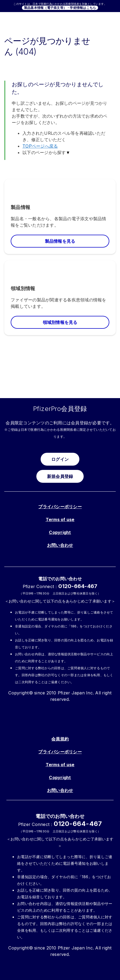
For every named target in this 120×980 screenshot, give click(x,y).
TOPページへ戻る (40, 146)
